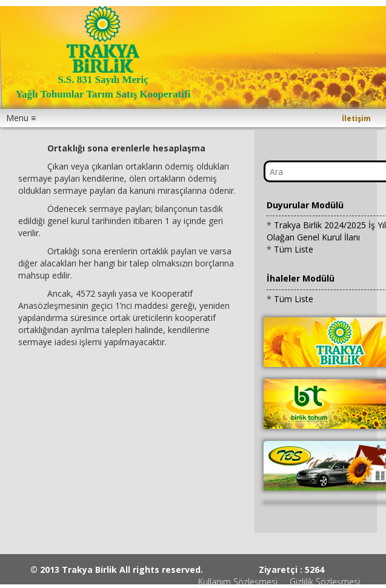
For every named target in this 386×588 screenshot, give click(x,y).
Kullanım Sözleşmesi (238, 582)
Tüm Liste (294, 249)
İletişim (356, 118)
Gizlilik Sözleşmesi (325, 582)
